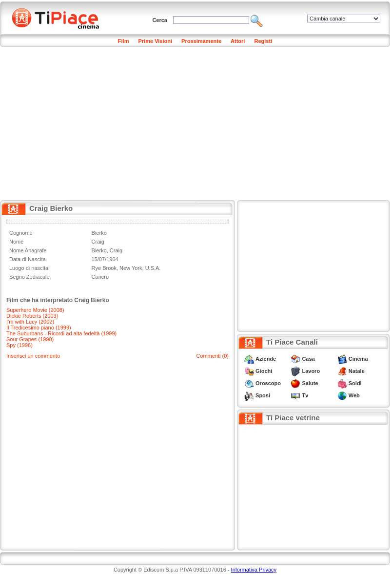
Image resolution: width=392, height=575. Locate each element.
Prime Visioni (156, 41)
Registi (263, 41)
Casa (308, 359)
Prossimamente (201, 41)
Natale (357, 371)
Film (124, 41)
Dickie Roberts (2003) (32, 316)
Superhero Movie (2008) (35, 310)
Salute (310, 383)
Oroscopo (268, 383)
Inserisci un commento (33, 356)
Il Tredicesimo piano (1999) (39, 328)
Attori (238, 41)
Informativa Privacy (254, 570)
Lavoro (311, 371)
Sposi (263, 395)
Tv (305, 395)
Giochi (264, 371)
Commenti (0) (212, 356)
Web (354, 395)
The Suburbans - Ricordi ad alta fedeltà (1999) (61, 333)
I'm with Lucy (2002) (30, 322)
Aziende (266, 359)
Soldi (355, 383)
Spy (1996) (20, 345)
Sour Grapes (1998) (30, 339)
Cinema (358, 359)
